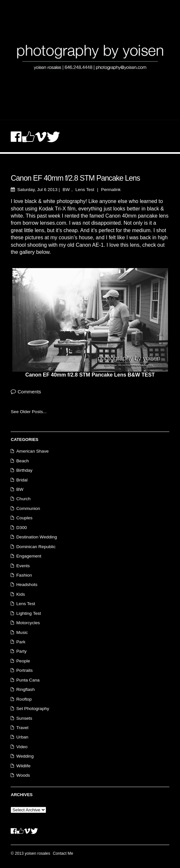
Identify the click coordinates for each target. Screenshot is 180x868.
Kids (20, 594)
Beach (23, 461)
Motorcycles (28, 623)
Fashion (24, 575)
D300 (22, 528)
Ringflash (25, 689)
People (23, 661)
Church (23, 499)
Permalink (111, 190)
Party (21, 651)
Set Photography (33, 709)
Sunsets (24, 718)
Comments (29, 392)
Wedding (25, 756)
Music (22, 632)
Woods (23, 775)
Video (22, 747)
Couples (24, 518)
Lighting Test (29, 613)
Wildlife (23, 766)
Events (23, 566)
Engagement (29, 556)
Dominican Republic (36, 547)
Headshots (27, 585)
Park (21, 642)
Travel (22, 728)
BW (66, 190)
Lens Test (85, 190)
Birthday (24, 470)
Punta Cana (28, 680)
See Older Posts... (29, 412)
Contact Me (63, 853)
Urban (22, 737)
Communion (28, 508)
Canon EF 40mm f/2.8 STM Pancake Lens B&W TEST (90, 375)
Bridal (22, 480)
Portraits (24, 670)
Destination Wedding (36, 537)
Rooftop (24, 699)
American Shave (32, 451)
